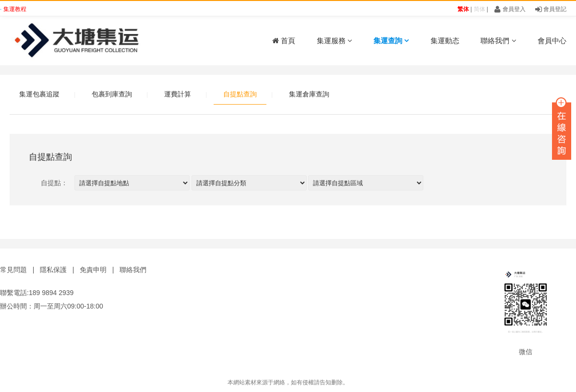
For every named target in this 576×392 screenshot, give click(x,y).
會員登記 (551, 9)
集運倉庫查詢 (309, 94)
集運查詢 (391, 41)
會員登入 (510, 9)
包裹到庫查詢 (112, 94)
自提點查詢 (240, 94)
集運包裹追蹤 (39, 94)
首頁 (284, 41)
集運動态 (445, 41)
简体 (480, 9)
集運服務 (335, 41)
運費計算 (178, 94)
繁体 (463, 9)
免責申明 (93, 270)
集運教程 (15, 9)
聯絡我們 (498, 41)
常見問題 (13, 270)
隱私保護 (53, 270)
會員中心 (552, 41)
